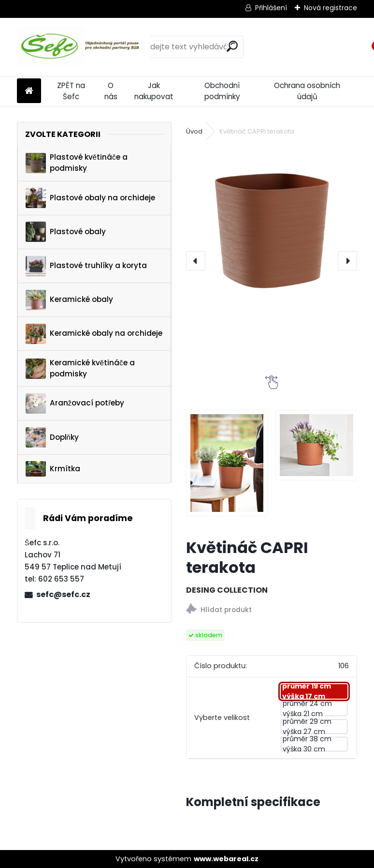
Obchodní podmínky (222, 91)
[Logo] (83, 47)
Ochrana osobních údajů (307, 91)
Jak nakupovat (154, 91)
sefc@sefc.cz (63, 594)
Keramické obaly (69, 300)
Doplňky (52, 437)
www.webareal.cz (226, 859)
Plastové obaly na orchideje (90, 198)
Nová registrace (331, 8)
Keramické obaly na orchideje (94, 334)
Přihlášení (271, 8)
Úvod (194, 131)
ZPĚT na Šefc (71, 91)
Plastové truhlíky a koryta (86, 266)
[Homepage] (29, 91)
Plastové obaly (66, 232)
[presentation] (196, 261)
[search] (232, 46)
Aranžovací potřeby (75, 404)
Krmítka (53, 469)
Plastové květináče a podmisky (77, 163)
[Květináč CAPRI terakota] (272, 232)
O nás (111, 91)
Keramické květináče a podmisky (80, 368)
